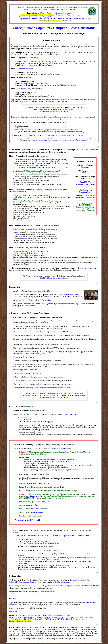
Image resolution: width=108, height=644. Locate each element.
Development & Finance (28, 17)
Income (26, 9)
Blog (68, 15)
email (16, 586)
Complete (45, 7)
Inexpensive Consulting (28, 15)
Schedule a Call (44, 21)
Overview (90, 171)
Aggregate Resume (29, 317)
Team (25, 52)
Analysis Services (32, 505)
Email (21, 516)
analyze (25, 238)
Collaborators (43, 554)
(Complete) (27, 78)
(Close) (28, 89)
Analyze (16, 235)
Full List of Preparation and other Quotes (54, 111)
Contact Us (67, 21)
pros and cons (25, 352)
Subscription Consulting (39, 9)
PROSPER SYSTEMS (17, 615)
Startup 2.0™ (61, 7)
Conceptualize (27, 7)
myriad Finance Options (52, 201)
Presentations (72, 7)
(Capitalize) (28, 69)
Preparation (22, 58)
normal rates (64, 467)
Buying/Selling (48, 17)
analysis (73, 261)
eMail (43, 608)
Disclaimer (73, 9)
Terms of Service (37, 512)
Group (58, 15)
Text (66, 605)
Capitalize (37, 7)
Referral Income (80, 19)
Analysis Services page (26, 165)
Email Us (84, 182)
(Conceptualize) (32, 58)
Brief (56, 13)
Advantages (83, 7)
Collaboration (54, 9)
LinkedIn (12, 617)
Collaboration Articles (62, 582)
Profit (21, 78)
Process (21, 69)
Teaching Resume (48, 300)
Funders (64, 9)
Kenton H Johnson (34, 615)
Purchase (22, 89)
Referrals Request (75, 17)
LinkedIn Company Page (26, 617)
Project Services (24, 19)
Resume (50, 13)
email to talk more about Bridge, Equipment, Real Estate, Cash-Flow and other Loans (57, 141)
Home (42, 13)
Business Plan (52, 586)
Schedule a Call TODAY (85, 184)
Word (61, 605)
